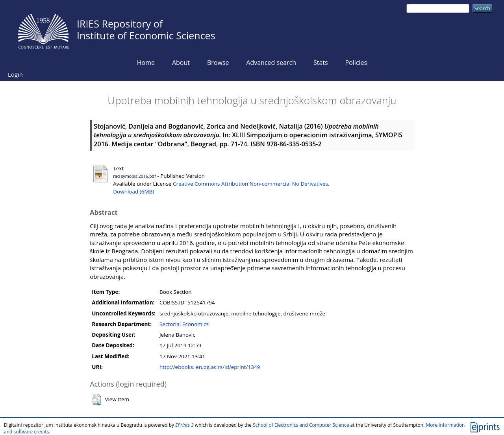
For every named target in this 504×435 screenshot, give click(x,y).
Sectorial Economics (184, 324)
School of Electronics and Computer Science (301, 425)
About (181, 63)
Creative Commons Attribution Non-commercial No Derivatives (250, 184)
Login (15, 74)
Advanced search (271, 63)
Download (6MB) (133, 192)
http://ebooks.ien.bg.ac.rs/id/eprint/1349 (210, 367)
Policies (356, 63)
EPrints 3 (184, 425)
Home (146, 63)
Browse (218, 63)
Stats (321, 63)
